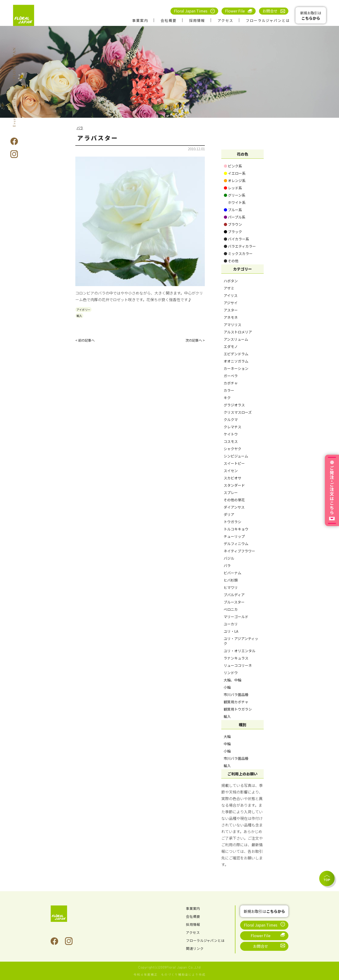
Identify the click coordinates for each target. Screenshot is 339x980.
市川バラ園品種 (236, 695)
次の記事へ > (194, 340)
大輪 (227, 736)
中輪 (227, 744)
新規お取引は (311, 16)
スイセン (231, 471)
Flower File (235, 11)
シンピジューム (236, 456)
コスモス (231, 441)
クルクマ (231, 419)
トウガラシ (232, 522)
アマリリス (232, 325)
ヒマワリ (231, 587)
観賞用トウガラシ (238, 709)
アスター (231, 310)
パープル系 (234, 217)
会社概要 (169, 20)
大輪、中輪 (232, 680)
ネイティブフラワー (239, 551)
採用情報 (197, 20)
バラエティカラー (240, 246)
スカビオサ (232, 478)
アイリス (231, 295)
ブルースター (234, 602)
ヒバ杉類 (231, 580)
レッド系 (233, 188)
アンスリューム (236, 339)
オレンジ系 (235, 180)
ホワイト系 (235, 202)
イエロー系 (235, 173)
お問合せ (270, 11)
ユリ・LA (231, 631)
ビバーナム (232, 573)
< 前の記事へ (86, 340)
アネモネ (231, 317)
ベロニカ (231, 609)
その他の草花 (234, 500)
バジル (229, 558)
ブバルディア (234, 595)
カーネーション (236, 368)
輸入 (79, 316)
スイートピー (234, 463)
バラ (80, 128)
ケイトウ (231, 434)
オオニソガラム (236, 361)
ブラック (233, 232)
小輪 (227, 687)
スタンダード (234, 485)
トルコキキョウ (236, 529)
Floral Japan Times (191, 11)
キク (227, 398)
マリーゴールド (236, 617)
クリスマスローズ (238, 412)
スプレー (231, 492)
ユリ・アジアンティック (241, 641)
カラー (229, 390)
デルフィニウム (236, 544)
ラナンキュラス (236, 658)
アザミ (229, 288)
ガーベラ (231, 376)
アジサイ (231, 303)
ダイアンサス (234, 507)
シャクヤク (232, 449)
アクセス (225, 20)
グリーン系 (234, 195)
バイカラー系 (236, 239)
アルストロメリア (238, 332)
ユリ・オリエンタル (240, 651)
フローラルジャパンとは (268, 20)
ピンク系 (233, 166)
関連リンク (196, 948)
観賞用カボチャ (236, 702)
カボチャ (231, 383)
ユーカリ (231, 624)
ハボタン (231, 281)
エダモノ (231, 346)
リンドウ (231, 673)
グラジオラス (234, 405)
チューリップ (234, 536)
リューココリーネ (238, 665)
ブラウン (233, 224)
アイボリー (83, 310)
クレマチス (232, 427)
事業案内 (140, 20)
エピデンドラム (236, 354)
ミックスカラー (238, 253)
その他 (231, 261)
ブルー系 (233, 210)
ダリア (229, 514)
